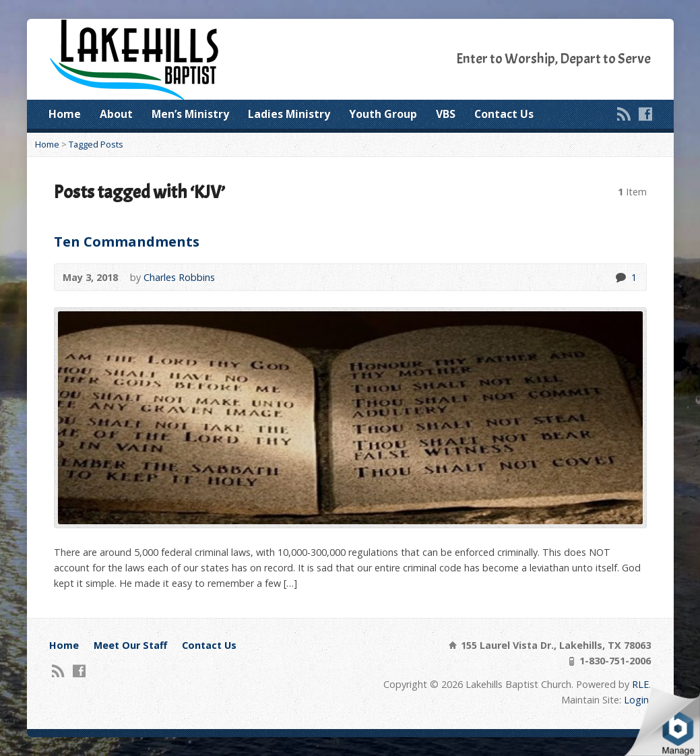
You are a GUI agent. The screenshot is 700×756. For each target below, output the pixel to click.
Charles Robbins (179, 277)
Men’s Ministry (190, 114)
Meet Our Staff (130, 645)
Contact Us (504, 114)
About (116, 114)
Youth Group (383, 114)
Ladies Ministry (289, 114)
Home (65, 114)
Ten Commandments (127, 241)
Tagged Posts (96, 144)
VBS (446, 114)
